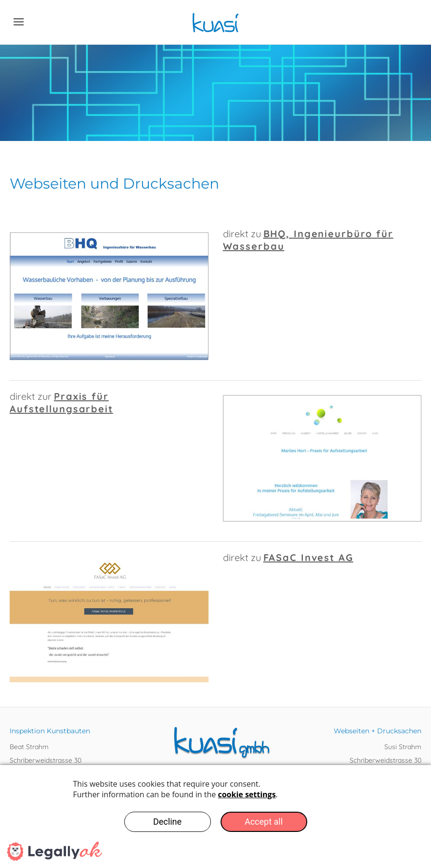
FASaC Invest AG (308, 557)
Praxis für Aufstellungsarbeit (61, 402)
